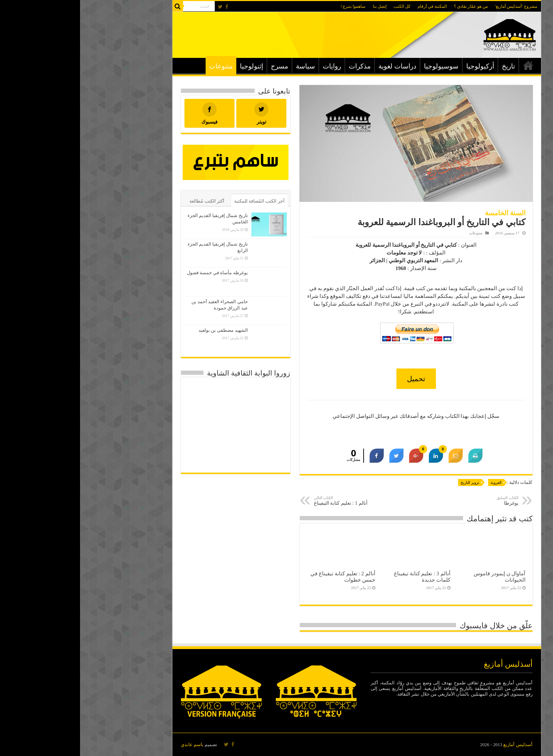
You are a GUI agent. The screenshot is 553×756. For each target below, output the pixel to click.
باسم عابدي (112, 745)
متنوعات (141, 66)
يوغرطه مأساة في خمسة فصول (137, 273)
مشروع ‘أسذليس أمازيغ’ (436, 6)
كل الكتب (322, 6)
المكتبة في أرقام (352, 6)
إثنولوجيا (171, 66)
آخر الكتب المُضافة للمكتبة (179, 201)
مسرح (199, 66)
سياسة (225, 66)
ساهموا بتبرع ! (273, 6)
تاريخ (428, 66)
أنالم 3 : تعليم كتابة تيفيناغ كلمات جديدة (342, 577)
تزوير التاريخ (390, 482)
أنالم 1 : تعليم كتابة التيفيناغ (270, 501)
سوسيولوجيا (361, 66)
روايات (252, 66)
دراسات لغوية (317, 66)
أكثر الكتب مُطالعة (127, 201)
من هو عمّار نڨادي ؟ (391, 6)
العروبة (416, 482)
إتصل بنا (300, 6)
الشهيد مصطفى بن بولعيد (143, 330)
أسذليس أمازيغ (438, 745)
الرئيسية (448, 65)
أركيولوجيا (400, 66)
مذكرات (280, 66)
